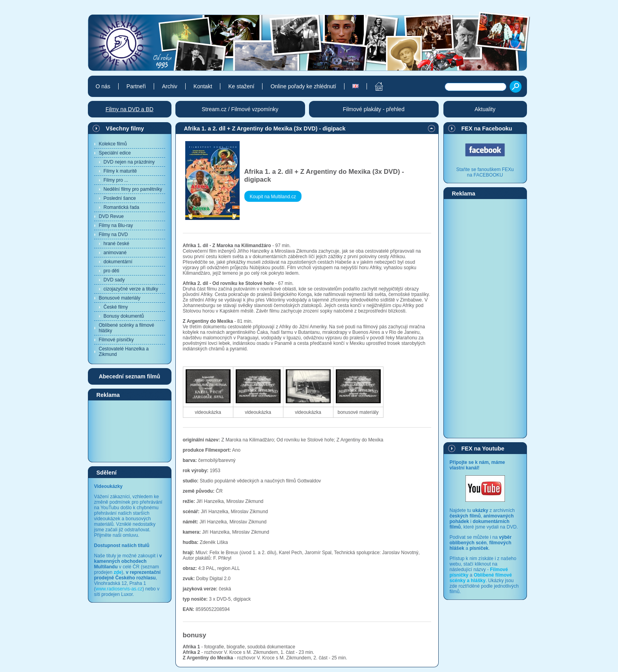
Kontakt (203, 86)
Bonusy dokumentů (124, 316)
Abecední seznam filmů (130, 376)
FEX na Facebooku (487, 128)
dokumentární (118, 262)
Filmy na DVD (114, 235)
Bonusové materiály (120, 298)
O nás (103, 86)
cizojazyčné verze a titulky (131, 289)
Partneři (136, 86)
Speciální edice (115, 153)
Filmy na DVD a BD (129, 109)
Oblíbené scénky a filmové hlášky (127, 328)
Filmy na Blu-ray (116, 225)
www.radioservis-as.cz (119, 589)
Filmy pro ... (116, 180)
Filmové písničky (116, 340)
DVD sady (114, 280)
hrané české (116, 244)
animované (115, 253)
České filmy (116, 307)
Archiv (170, 86)
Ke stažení (241, 86)
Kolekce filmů (113, 144)
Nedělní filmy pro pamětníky (133, 189)
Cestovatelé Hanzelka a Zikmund (124, 352)
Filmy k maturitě (120, 171)
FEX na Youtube (483, 449)
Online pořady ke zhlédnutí (303, 86)
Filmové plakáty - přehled (374, 109)
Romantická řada (122, 207)
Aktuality (485, 109)
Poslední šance (120, 198)
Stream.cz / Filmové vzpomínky (240, 109)
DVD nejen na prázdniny (129, 162)
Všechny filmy (125, 128)
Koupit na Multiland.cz (273, 197)
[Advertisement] (130, 431)
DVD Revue (111, 216)
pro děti (112, 271)
